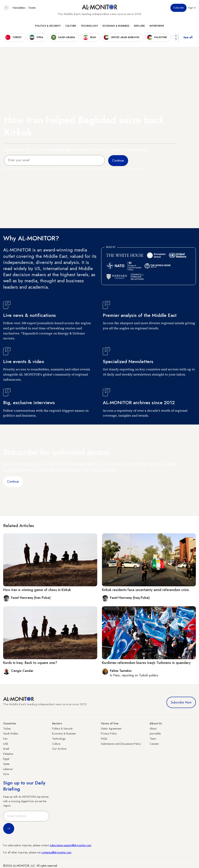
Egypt (6, 759)
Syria (6, 774)
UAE (6, 744)
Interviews (157, 26)
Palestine (8, 754)
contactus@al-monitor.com (56, 852)
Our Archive (59, 749)
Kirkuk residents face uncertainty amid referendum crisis (145, 590)
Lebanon (8, 769)
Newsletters (19, 8)
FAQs (104, 739)
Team (153, 739)
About (153, 729)
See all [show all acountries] (188, 37)
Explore (139, 26)
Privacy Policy (109, 733)
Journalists (155, 733)
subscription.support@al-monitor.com (71, 845)
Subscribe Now (181, 702)
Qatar (7, 764)
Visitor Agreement (111, 729)
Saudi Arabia (11, 733)
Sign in (192, 8)
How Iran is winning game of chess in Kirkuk (37, 590)
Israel (6, 749)
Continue (13, 482)
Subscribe (178, 8)
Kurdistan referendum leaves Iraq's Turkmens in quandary (146, 663)
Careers (154, 744)
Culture (71, 26)
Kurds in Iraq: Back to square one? (30, 663)
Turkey (7, 729)
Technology (89, 26)
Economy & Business (116, 26)
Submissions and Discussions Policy (121, 744)
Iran (5, 739)
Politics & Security (48, 26)
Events (32, 8)
